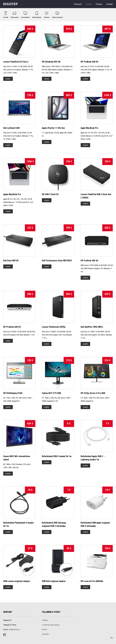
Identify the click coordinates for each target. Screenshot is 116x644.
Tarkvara (47, 17)
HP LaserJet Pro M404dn (92, 581)
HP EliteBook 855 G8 (51, 62)
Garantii (44, 629)
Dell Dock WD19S (11, 261)
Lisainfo (8, 79)
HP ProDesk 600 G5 (12, 327)
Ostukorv (106, 14)
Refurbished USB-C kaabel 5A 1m (57, 456)
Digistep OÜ (10, 4)
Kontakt (110, 4)
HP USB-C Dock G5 (50, 194)
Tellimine (45, 620)
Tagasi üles (110, 640)
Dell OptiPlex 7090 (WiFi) (92, 327)
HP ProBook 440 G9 (89, 62)
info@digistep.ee (14, 629)
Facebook (5, 635)
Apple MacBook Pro (89, 128)
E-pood (89, 4)
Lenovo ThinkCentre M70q (54, 327)
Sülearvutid (14, 17)
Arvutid (6, 17)
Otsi (97, 14)
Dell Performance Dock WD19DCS (57, 261)
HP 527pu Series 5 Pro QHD (93, 393)
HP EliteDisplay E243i (13, 393)
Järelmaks (45, 634)
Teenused (78, 4)
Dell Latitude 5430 (11, 128)
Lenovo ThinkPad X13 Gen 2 (16, 62)
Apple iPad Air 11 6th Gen (53, 128)
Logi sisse (111, 14)
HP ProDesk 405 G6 (89, 261)
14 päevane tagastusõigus (51, 625)
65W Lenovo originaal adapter (17, 581)
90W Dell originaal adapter (54, 581)
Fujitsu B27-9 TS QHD (51, 393)
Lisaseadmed (25, 17)
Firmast (99, 4)
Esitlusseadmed (57, 17)
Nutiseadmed (37, 17)
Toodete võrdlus (102, 14)
